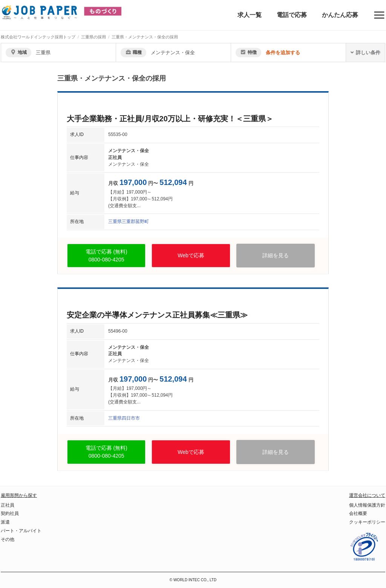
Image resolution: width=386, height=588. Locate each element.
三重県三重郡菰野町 (129, 221)
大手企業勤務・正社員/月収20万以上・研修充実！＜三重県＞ (170, 119)
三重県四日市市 (124, 418)
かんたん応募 (340, 15)
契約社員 (10, 513)
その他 (8, 539)
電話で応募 (292, 15)
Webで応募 (191, 255)
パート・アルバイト (21, 531)
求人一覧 (250, 15)
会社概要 (358, 513)
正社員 (8, 505)
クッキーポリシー (367, 522)
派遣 (5, 522)
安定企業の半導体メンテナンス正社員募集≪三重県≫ (157, 315)
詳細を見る (276, 255)
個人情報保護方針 (367, 505)
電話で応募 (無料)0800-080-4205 (106, 256)
